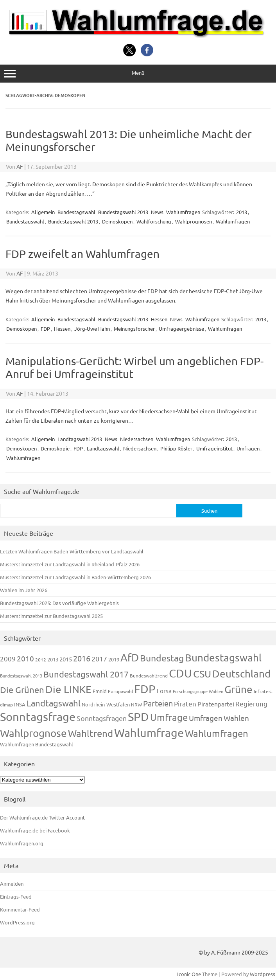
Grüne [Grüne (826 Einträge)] (238, 689)
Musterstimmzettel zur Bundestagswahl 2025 (51, 616)
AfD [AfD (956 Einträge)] (130, 657)
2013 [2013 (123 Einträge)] (53, 659)
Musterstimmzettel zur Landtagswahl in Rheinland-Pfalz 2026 (70, 564)
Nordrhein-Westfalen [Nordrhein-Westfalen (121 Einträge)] (106, 704)
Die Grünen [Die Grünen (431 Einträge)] (22, 690)
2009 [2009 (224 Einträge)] (8, 658)
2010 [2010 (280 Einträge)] (25, 658)
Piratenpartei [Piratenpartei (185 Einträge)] (216, 704)
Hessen (159, 319)
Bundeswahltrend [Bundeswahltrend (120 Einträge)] (149, 676)
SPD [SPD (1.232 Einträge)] (138, 717)
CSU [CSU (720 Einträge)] (202, 674)
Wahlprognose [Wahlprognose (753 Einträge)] (33, 733)
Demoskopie (55, 448)
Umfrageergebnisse (181, 329)
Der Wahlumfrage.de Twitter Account (42, 817)
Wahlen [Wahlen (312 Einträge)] (236, 718)
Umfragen (248, 448)
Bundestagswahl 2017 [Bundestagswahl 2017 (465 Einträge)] (86, 674)
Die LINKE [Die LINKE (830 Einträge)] (68, 689)
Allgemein (43, 212)
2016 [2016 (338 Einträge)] (82, 658)
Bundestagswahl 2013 (123, 212)
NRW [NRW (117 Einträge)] (136, 704)
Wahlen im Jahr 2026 (24, 590)
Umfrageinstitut (214, 448)
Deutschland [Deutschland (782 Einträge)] (241, 674)
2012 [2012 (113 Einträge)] (41, 659)
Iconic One (189, 974)
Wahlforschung (154, 221)
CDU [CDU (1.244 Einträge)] (180, 673)
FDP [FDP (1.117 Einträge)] (145, 689)
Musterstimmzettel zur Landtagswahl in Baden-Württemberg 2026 (75, 577)
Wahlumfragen (183, 212)
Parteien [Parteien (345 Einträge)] (158, 703)
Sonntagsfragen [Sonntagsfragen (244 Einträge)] (102, 718)
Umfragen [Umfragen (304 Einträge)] (206, 718)
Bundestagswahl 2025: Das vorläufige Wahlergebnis (59, 603)
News (157, 212)
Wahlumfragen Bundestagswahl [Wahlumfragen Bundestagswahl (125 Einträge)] (37, 744)
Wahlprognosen (194, 221)
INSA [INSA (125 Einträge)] (20, 704)
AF (20, 166)
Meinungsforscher (134, 329)
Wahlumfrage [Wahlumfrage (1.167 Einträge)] (149, 733)
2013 (242, 212)
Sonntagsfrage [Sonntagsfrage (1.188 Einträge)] (38, 717)
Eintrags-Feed (16, 896)
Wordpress (263, 974)
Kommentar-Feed (20, 909)
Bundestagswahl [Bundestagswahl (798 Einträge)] (223, 658)
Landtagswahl (103, 448)
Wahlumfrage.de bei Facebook (35, 830)
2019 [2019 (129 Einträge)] (114, 659)
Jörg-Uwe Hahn (92, 329)
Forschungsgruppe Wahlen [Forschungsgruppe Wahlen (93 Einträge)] (198, 691)
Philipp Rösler (176, 448)
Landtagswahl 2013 (80, 439)
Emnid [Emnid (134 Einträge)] (100, 691)
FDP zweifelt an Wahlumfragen (82, 254)
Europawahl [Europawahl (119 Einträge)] (120, 691)
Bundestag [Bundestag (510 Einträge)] (162, 658)
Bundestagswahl (76, 212)
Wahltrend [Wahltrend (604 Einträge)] (91, 733)
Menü (138, 73)
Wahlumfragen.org (22, 843)
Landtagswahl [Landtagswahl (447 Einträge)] (54, 703)
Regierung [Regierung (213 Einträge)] (251, 703)
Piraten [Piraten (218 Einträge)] (185, 703)
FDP (45, 329)
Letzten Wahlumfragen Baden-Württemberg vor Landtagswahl (72, 551)
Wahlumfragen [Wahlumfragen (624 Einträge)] (217, 733)
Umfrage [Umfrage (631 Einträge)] (169, 717)
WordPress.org (17, 922)
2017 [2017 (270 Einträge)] (99, 658)
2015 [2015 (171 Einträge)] (66, 659)
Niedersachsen (137, 439)
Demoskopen (117, 221)
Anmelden (12, 884)
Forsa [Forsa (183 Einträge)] (164, 691)
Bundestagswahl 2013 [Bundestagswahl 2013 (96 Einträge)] (21, 676)
